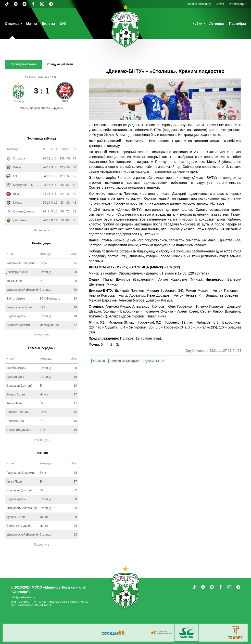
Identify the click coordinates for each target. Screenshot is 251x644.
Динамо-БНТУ (154, 361)
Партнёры (238, 24)
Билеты (48, 24)
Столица (12, 24)
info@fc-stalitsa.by (199, 4)
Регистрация (238, 4)
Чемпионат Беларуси (125, 361)
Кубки (197, 24)
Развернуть (42, 230)
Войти (220, 4)
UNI (63, 24)
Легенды (217, 24)
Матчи (31, 24)
